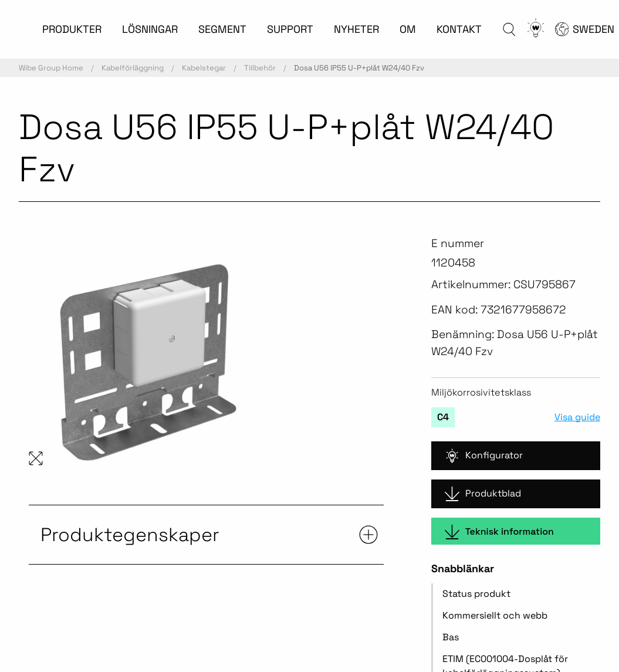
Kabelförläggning (133, 68)
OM (408, 29)
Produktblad (483, 494)
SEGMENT (222, 29)
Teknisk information (499, 532)
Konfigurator (484, 456)
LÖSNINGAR (150, 29)
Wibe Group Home (51, 68)
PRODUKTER (72, 29)
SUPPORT (290, 29)
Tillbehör (260, 68)
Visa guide (577, 417)
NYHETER (356, 29)
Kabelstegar (204, 68)
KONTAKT (459, 29)
